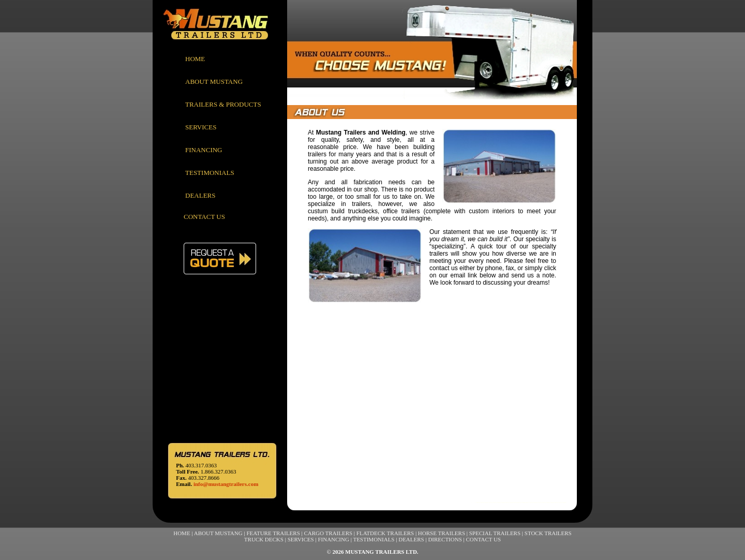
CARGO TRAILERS (328, 533)
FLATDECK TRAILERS (385, 533)
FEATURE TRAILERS (273, 533)
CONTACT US (204, 217)
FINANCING (204, 150)
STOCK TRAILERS (548, 533)
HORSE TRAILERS (442, 533)
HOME (195, 59)
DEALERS (200, 195)
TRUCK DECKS (264, 539)
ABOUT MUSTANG (214, 82)
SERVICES (201, 127)
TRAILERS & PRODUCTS (223, 104)
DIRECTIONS (445, 539)
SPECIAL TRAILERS (495, 533)
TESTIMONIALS (210, 173)
